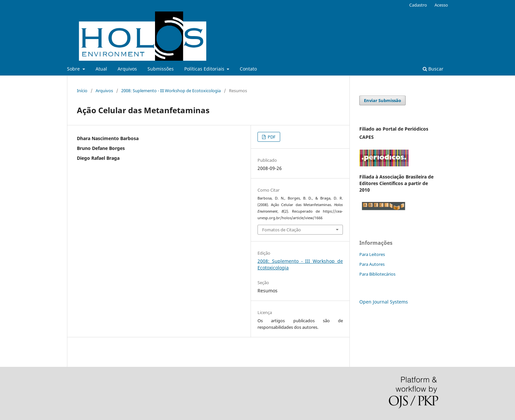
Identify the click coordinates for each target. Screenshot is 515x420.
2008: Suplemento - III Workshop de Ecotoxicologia (171, 91)
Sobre (74, 69)
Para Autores (372, 264)
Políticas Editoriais (205, 69)
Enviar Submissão (382, 100)
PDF (271, 137)
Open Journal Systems (384, 302)
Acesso (441, 5)
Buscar (433, 69)
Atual (101, 69)
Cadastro (418, 5)
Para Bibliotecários (377, 274)
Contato (248, 69)
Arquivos (127, 69)
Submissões (161, 69)
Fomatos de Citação (281, 230)
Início (82, 91)
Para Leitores (372, 254)
